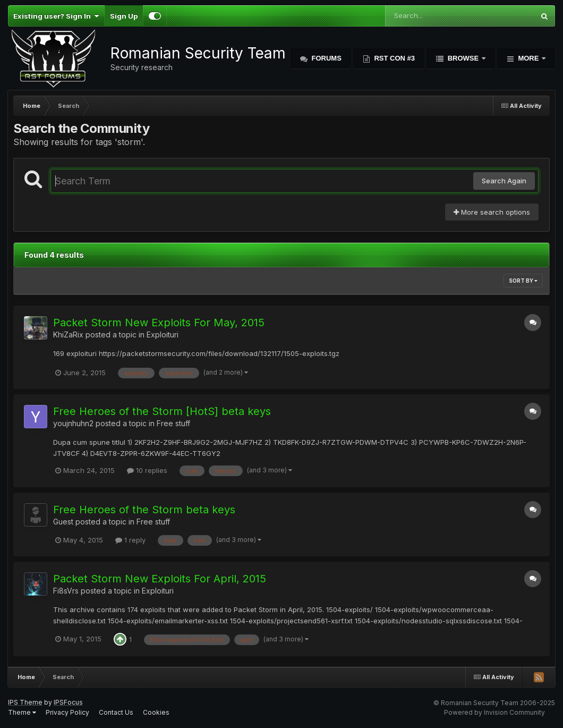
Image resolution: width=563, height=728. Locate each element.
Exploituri (163, 335)
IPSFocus (68, 702)
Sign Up (124, 16)
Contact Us (116, 712)
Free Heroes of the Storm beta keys (144, 510)
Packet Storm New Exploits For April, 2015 (160, 579)
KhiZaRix (68, 335)
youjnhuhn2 (73, 423)
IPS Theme (25, 702)
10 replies (147, 470)
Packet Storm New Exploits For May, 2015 (159, 323)
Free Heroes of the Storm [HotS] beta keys (162, 411)
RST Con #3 (394, 58)
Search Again (504, 181)
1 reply (130, 540)
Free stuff (173, 423)
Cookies (156, 712)
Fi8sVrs (66, 591)
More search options (492, 212)
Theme (22, 712)
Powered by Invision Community (494, 712)
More (528, 58)
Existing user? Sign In (56, 16)
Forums (326, 58)
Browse (463, 58)
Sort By (523, 281)
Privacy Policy (67, 712)
